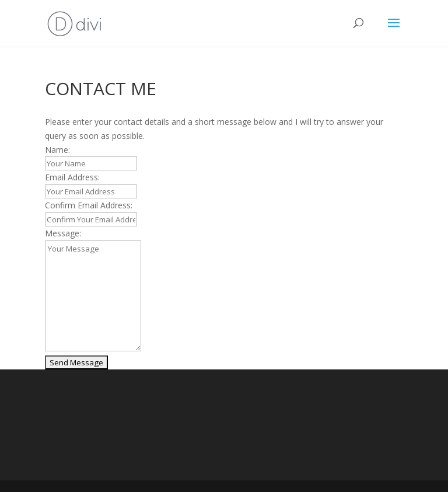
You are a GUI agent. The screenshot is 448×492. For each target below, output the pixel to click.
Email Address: (72, 177)
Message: (63, 233)
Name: (57, 150)
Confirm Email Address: (89, 205)
